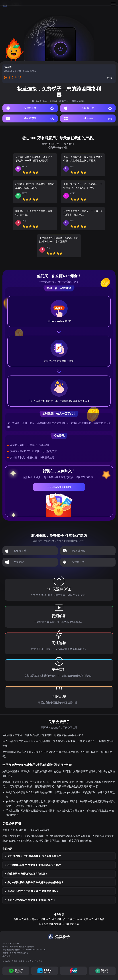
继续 (110, 78)
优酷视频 (39, 961)
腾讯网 (14, 961)
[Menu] (113, 4)
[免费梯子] (12, 4)
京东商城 (30, 961)
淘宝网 (22, 961)
